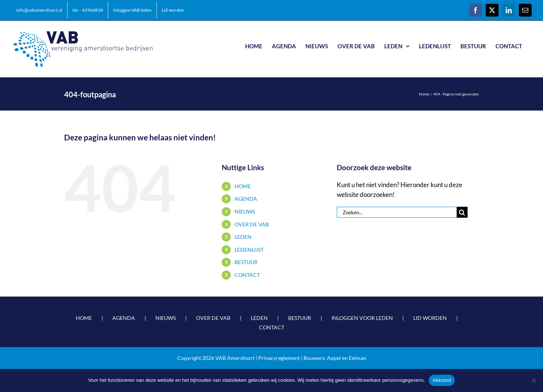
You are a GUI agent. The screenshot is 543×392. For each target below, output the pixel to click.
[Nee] (534, 380)
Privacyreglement (279, 358)
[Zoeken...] (397, 212)
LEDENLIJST (249, 250)
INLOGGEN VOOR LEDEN (362, 318)
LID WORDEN (430, 318)
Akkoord (442, 380)
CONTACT (247, 275)
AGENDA (246, 199)
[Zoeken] (462, 212)
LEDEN (243, 237)
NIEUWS (245, 211)
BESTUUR (246, 262)
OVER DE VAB (252, 224)
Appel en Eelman (347, 358)
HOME (243, 186)
